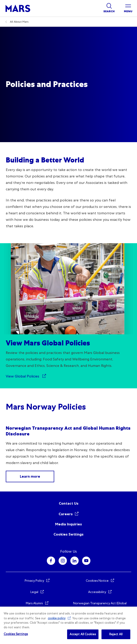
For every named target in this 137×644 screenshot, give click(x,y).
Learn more (30, 476)
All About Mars (19, 22)
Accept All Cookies (83, 634)
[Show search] (109, 8)
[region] (68, 625)
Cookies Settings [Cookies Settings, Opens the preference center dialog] (16, 634)
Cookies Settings (68, 534)
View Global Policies (23, 376)
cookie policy (57, 618)
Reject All (116, 634)
